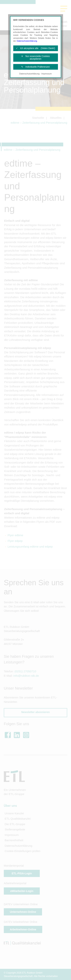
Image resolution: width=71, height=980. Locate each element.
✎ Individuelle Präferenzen (35, 67)
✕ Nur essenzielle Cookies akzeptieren (35, 58)
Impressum (47, 74)
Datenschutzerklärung (27, 41)
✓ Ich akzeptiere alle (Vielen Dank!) (35, 48)
